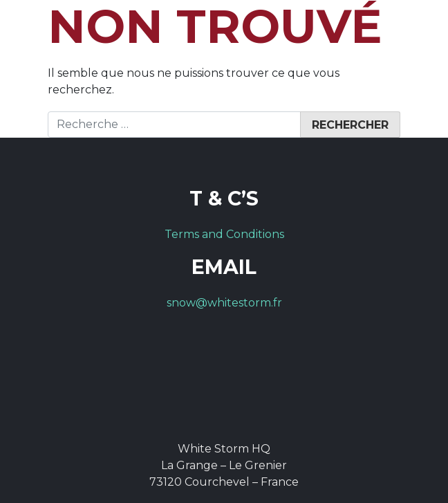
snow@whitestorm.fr (224, 303)
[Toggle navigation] (415, 31)
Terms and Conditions (224, 234)
